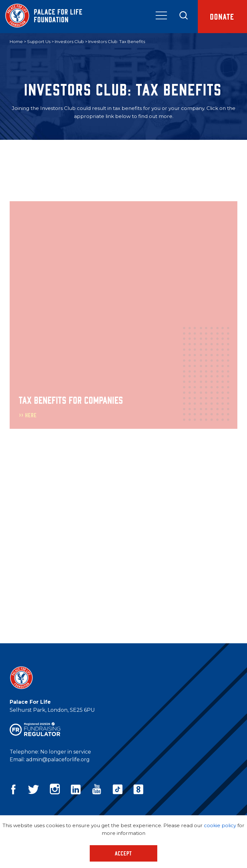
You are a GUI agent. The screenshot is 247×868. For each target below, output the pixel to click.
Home (16, 41)
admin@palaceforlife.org (58, 759)
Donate (222, 16)
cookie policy (220, 825)
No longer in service (66, 752)
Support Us (39, 41)
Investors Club (69, 41)
